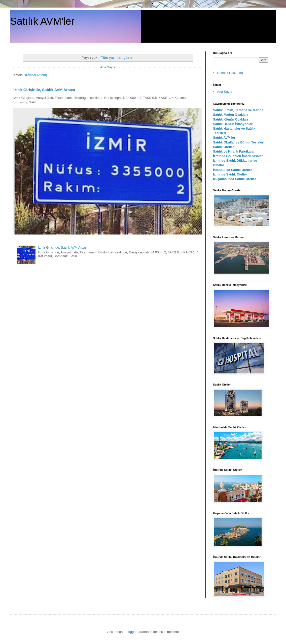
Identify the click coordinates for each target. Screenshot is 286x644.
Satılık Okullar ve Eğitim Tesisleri (239, 142)
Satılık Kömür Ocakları (230, 119)
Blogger (131, 632)
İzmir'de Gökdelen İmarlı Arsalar (238, 156)
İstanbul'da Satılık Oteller (233, 170)
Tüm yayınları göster (117, 57)
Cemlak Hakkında (230, 73)
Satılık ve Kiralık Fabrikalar (234, 151)
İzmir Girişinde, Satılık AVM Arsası (44, 90)
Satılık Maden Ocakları (230, 115)
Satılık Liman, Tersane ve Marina (238, 110)
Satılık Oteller (223, 147)
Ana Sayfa (108, 67)
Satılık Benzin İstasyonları (233, 124)
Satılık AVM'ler (42, 21)
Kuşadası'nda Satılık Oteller (235, 179)
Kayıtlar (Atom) (36, 75)
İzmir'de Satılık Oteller (230, 174)
